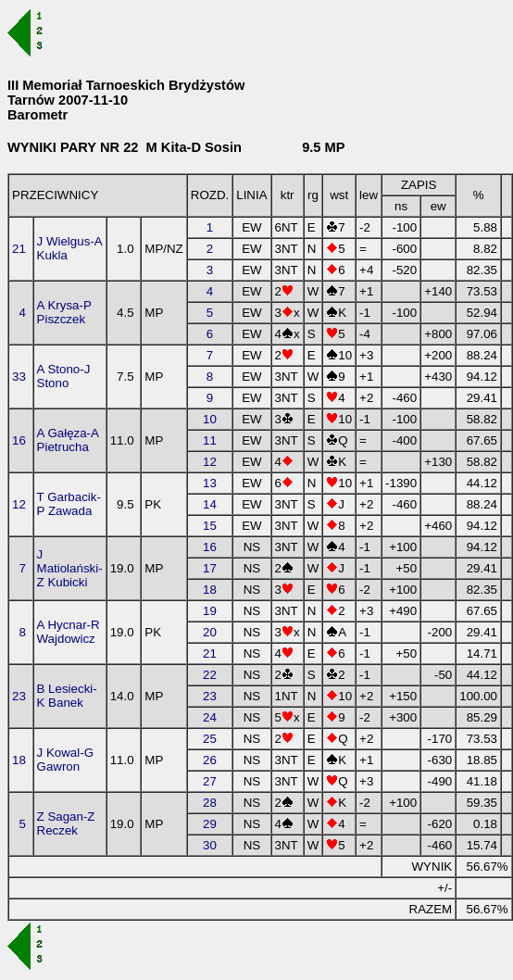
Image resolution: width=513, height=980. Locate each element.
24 (210, 717)
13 (210, 483)
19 (210, 611)
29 (210, 824)
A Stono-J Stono (64, 376)
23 (19, 696)
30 (210, 845)
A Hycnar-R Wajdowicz (69, 632)
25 (210, 739)
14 (210, 504)
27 (210, 781)
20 (210, 632)
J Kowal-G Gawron (65, 760)
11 (210, 440)
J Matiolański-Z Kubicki (70, 568)
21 (19, 249)
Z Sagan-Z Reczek (66, 823)
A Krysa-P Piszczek (64, 312)
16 (19, 440)
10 (210, 419)
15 (210, 526)
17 (210, 568)
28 (210, 803)
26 (210, 760)
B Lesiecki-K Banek (67, 696)
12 (210, 462)
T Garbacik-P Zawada (69, 504)
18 (210, 590)
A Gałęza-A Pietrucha (68, 440)
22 (210, 675)
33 (19, 377)
